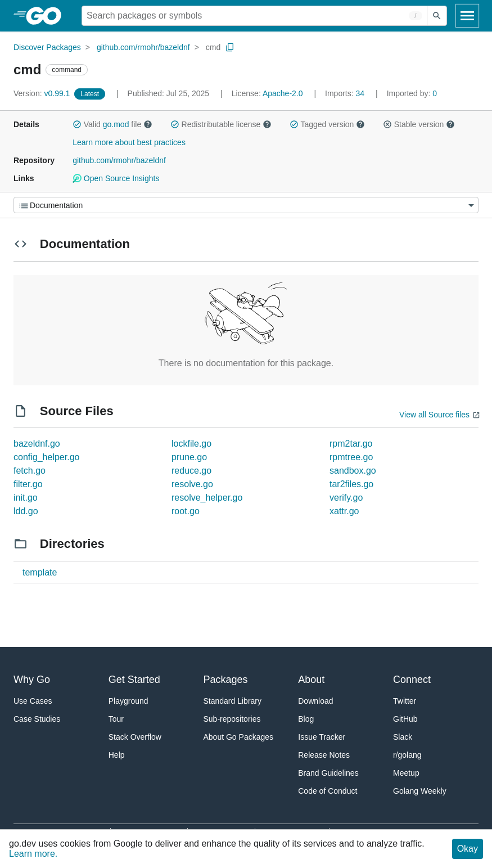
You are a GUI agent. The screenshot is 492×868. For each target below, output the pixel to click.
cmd (213, 47)
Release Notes (324, 755)
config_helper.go (46, 457)
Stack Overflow (135, 737)
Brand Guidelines (328, 773)
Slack (403, 737)
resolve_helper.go (207, 498)
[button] (77, 124)
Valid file (112, 124)
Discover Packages (47, 47)
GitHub (405, 719)
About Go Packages (239, 737)
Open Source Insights (116, 178)
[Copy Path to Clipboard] (230, 47)
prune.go (189, 457)
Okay (468, 849)
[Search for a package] (254, 16)
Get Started (134, 680)
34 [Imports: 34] (346, 93)
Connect (412, 680)
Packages (226, 680)
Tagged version (327, 124)
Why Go (32, 680)
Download (315, 701)
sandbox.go (353, 471)
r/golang (407, 755)
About (311, 680)
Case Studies (37, 719)
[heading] (48, 16)
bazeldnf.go (37, 444)
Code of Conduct (328, 791)
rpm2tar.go (351, 444)
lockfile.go (191, 444)
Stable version (419, 124)
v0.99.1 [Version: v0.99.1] (43, 93)
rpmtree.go (351, 457)
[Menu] (246, 205)
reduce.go (191, 471)
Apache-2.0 (283, 93)
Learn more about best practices (129, 142)
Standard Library (233, 701)
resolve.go (192, 484)
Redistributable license (221, 124)
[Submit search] (437, 16)
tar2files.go (351, 484)
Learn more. (33, 854)
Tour (116, 719)
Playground (128, 701)
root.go (186, 511)
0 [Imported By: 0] (412, 93)
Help (117, 755)
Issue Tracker (322, 737)
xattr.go (344, 511)
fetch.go (30, 471)
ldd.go (26, 511)
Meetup (406, 773)
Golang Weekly (420, 791)
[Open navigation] (467, 16)
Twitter (405, 701)
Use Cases (33, 701)
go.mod (116, 124)
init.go (26, 498)
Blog (306, 719)
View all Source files (434, 415)
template (40, 572)
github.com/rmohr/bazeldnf (143, 47)
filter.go (28, 484)
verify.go (346, 498)
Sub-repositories (232, 719)
